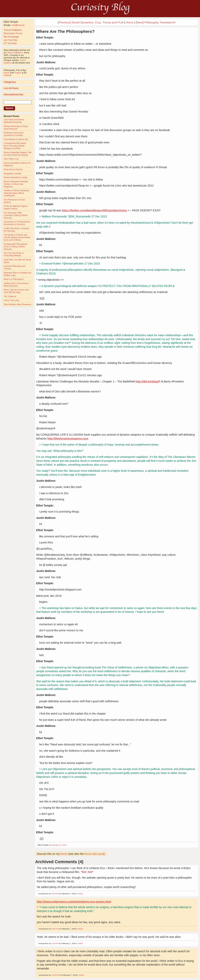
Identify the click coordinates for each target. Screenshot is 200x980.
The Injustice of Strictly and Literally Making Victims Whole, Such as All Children (17, 237)
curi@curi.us (18, 25)
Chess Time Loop (11, 300)
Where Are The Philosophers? (65, 31)
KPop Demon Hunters (13, 169)
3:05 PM (55, 929)
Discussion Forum (13, 33)
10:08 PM (55, 975)
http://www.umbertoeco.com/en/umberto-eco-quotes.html (74, 902)
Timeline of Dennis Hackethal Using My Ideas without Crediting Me (16, 193)
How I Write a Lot (11, 159)
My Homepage (11, 37)
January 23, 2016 (59, 845)
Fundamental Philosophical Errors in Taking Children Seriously (15, 247)
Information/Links (14, 95)
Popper (18, 73)
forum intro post (94, 854)
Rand (6, 73)
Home (130, 22)
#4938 (81, 975)
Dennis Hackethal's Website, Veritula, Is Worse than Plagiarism (16, 184)
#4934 (80, 929)
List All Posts (11, 88)
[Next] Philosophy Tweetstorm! (156, 22)
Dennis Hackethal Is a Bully (16, 177)
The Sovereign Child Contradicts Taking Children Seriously (16, 215)
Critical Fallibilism (13, 30)
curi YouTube (11, 40)
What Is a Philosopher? (14, 279)
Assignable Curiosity (13, 174)
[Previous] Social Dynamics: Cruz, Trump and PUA (91, 22)
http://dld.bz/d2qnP (148, 381)
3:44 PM (55, 943)
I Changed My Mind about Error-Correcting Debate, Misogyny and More (15, 146)
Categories (10, 82)
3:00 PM (55, 894)
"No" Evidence (10, 296)
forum (64, 854)
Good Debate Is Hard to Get (16, 139)
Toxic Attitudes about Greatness (17, 304)
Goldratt (8, 75)
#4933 (80, 894)
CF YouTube (10, 43)
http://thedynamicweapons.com (68, 439)
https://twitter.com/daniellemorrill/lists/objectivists (94, 210)
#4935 (80, 943)
